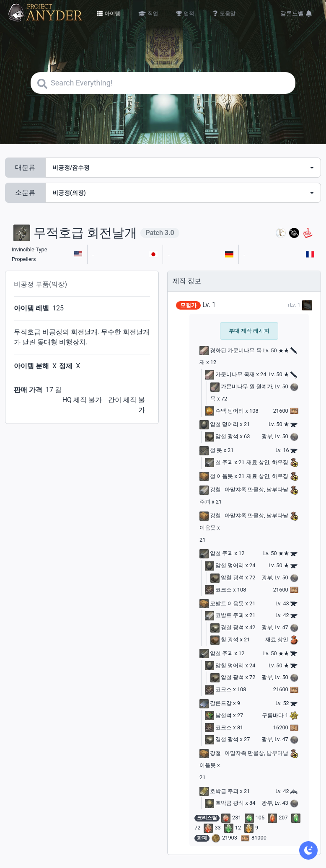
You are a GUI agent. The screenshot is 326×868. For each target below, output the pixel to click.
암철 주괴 (216, 553)
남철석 (218, 715)
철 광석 (224, 639)
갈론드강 (216, 703)
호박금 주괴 (219, 791)
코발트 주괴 (224, 615)
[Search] (163, 83)
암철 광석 (222, 436)
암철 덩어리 (219, 424)
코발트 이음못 (222, 603)
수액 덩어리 (224, 411)
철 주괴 (219, 462)
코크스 (218, 590)
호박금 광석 (224, 803)
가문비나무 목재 (230, 374)
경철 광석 (227, 627)
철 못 (211, 450)
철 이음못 (216, 476)
